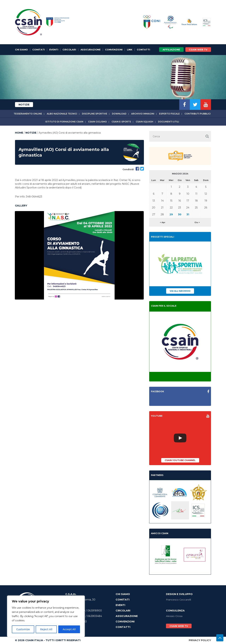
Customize (23, 629)
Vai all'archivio (180, 291)
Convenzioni (114, 50)
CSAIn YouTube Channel (180, 460)
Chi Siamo (21, 50)
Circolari (69, 50)
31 (188, 214)
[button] (207, 136)
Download (119, 114)
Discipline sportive (95, 114)
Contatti (143, 50)
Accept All (69, 629)
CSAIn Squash (145, 122)
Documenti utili (169, 122)
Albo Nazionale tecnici (62, 114)
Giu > (197, 222)
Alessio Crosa (174, 616)
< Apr (163, 222)
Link (130, 50)
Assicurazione (91, 50)
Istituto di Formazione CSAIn (64, 122)
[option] (79, 255)
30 (180, 214)
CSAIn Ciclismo (97, 122)
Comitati (38, 50)
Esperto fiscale (169, 114)
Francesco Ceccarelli (179, 600)
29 (171, 214)
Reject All (46, 629)
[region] (46, 616)
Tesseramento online (28, 114)
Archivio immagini (143, 114)
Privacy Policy (200, 640)
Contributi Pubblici (198, 114)
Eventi (54, 50)
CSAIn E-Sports (121, 122)
